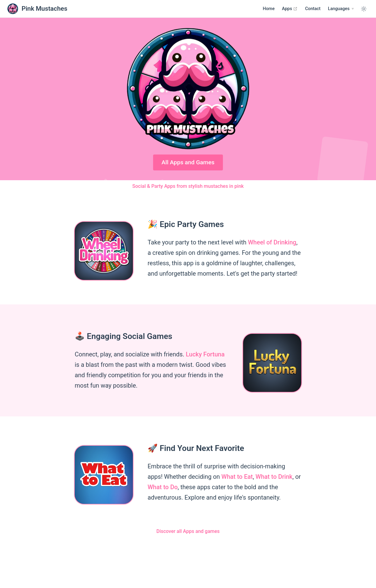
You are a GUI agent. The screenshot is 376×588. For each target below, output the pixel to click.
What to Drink (274, 477)
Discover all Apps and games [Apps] (188, 531)
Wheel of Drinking (272, 242)
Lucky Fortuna (205, 354)
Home (269, 9)
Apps (290, 9)
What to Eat (237, 477)
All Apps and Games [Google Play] (188, 162)
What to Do (163, 487)
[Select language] (341, 9)
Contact (313, 9)
